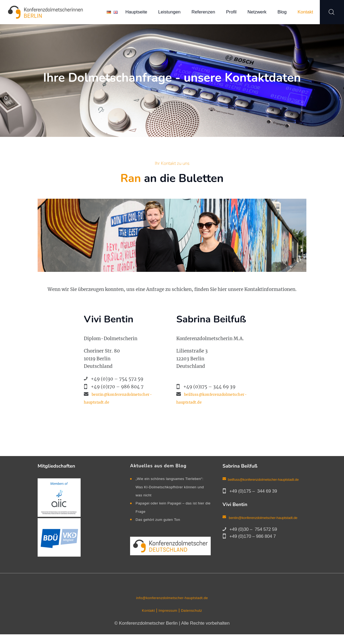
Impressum (167, 620)
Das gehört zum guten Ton (162, 527)
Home (159, 97)
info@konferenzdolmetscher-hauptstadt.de (172, 607)
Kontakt (144, 620)
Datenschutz (195, 620)
